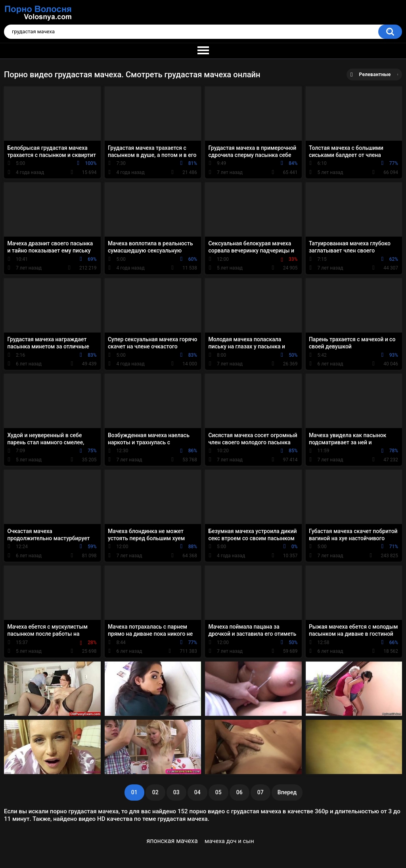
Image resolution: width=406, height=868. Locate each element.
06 (239, 792)
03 (176, 792)
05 (218, 792)
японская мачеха (172, 841)
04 (197, 792)
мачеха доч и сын (229, 841)
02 (155, 792)
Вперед (287, 792)
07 (260, 792)
